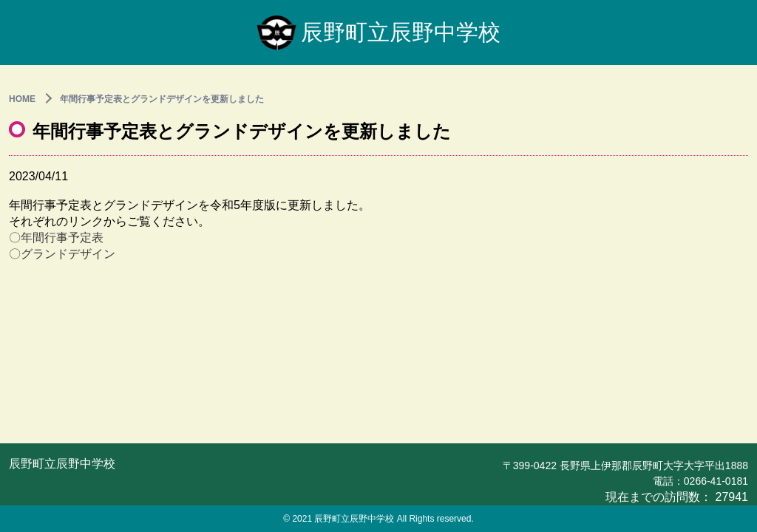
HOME (22, 99)
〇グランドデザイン (62, 254)
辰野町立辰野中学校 (378, 33)
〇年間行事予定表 (56, 238)
